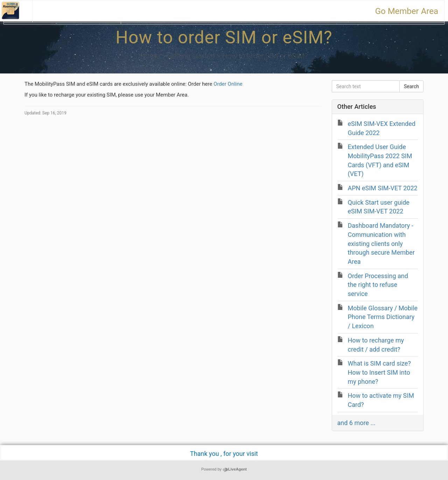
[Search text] (366, 86)
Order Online (228, 84)
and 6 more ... (356, 423)
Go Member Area (407, 11)
